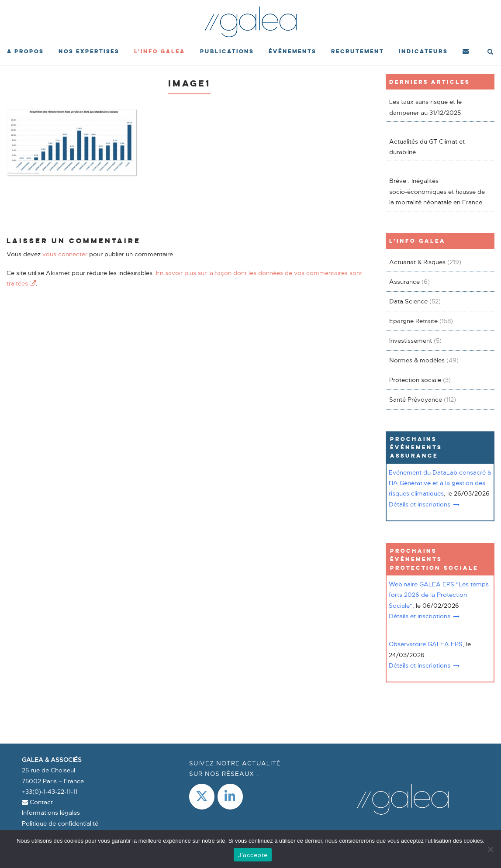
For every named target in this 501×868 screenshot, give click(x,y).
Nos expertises (89, 51)
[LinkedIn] (230, 797)
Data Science (408, 301)
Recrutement (358, 51)
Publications (227, 51)
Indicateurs (423, 51)
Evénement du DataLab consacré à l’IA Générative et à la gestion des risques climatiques (440, 483)
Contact (37, 802)
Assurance (404, 282)
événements (292, 51)
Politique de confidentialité (60, 823)
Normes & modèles (417, 360)
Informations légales (51, 813)
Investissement (411, 341)
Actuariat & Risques (417, 262)
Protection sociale (415, 380)
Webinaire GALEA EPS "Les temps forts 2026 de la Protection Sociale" (439, 595)
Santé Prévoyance (416, 400)
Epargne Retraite (413, 321)
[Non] (490, 849)
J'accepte (253, 855)
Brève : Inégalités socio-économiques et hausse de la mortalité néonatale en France (437, 191)
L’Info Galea (160, 51)
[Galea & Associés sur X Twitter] (202, 797)
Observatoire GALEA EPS (426, 644)
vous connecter (65, 254)
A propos (25, 51)
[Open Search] (490, 52)
